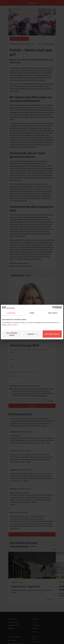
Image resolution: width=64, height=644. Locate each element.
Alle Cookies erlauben (52, 334)
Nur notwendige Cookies (12, 334)
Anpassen (32, 334)
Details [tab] (32, 313)
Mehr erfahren (13, 325)
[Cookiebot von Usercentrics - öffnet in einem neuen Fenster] (54, 308)
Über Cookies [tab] (53, 313)
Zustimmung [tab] (11, 313)
